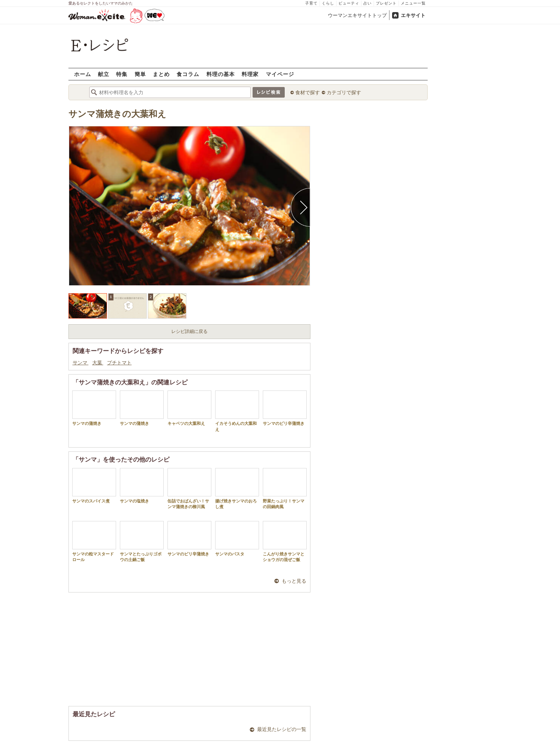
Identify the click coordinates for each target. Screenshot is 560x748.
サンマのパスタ (237, 539)
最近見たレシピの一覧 (282, 729)
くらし (328, 3)
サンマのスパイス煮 (94, 486)
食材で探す (308, 93)
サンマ (81, 363)
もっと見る (294, 581)
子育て (311, 3)
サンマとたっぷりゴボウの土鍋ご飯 (142, 541)
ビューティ (349, 3)
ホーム (83, 74)
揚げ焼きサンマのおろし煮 (237, 488)
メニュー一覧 (413, 3)
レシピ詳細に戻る (189, 331)
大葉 (98, 363)
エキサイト (413, 15)
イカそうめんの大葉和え (237, 411)
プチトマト (119, 363)
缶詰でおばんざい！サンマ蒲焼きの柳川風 (189, 488)
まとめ (161, 74)
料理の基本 (221, 74)
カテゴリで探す (344, 93)
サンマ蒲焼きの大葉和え (117, 114)
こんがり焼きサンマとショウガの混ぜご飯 (285, 541)
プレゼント (386, 3)
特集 (122, 74)
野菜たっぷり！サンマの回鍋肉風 (285, 488)
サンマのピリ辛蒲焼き (285, 408)
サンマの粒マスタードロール (94, 541)
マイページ (280, 74)
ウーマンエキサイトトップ (357, 15)
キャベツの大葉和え (189, 408)
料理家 (250, 74)
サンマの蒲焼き (94, 408)
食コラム (188, 74)
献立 (104, 74)
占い (368, 3)
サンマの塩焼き (142, 486)
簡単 (140, 74)
